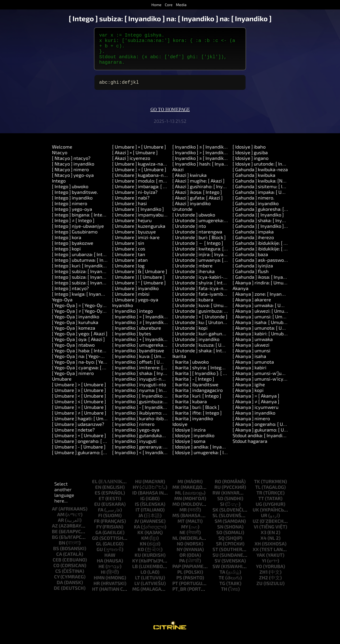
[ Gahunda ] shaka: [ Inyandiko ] (266, 227)
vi (256, 533)
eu (97, 511)
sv (218, 567)
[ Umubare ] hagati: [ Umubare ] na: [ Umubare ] (102, 425)
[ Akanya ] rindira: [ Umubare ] (264, 289)
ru (218, 494)
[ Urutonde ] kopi (190, 334)
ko (141, 556)
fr (97, 528)
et (102, 505)
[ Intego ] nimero (70, 210)
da (60, 589)
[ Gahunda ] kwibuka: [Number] (265, 187)
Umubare (62, 385)
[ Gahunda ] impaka (253, 238)
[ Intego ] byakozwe (73, 249)
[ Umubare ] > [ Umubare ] (79, 391)
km (145, 544)
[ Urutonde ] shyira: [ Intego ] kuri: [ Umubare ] (221, 289)
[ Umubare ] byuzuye (134, 238)
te (221, 584)
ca (59, 561)
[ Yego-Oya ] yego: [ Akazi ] (80, 340)
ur (264, 522)
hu (138, 488)
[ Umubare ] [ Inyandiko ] (138, 216)
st (215, 556)
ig (142, 505)
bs (56, 555)
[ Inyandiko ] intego (132, 317)
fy (99, 533)
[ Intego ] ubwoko (70, 193)
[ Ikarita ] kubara (190, 408)
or (183, 561)
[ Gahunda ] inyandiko (256, 210)
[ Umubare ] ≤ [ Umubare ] (79, 408)
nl (175, 544)
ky (135, 567)
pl (180, 578)
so (219, 539)
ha (100, 567)
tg (222, 590)
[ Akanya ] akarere (252, 306)
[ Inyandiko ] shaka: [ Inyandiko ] (146, 380)
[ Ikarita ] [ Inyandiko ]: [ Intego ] (206, 380)
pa (182, 567)
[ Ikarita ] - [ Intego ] (193, 385)
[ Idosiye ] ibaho (249, 153)
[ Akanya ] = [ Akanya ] (256, 402)
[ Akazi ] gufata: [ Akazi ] (198, 204)
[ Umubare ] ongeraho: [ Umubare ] (89, 448)
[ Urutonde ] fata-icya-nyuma (204, 295)
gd (95, 544)
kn (143, 550)
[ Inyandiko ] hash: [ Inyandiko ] (205, 170)
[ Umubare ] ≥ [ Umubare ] (79, 397)
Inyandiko (123, 312)
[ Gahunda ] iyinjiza (253, 272)
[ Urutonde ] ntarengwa (197, 238)
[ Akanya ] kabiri (249, 374)
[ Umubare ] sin (128, 249)
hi (103, 578)
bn (62, 549)
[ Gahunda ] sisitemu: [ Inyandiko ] (268, 193)
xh (258, 550)
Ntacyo (60, 159)
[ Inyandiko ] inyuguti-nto (139, 391)
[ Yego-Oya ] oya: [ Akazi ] (78, 346)
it (138, 516)
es (98, 499)
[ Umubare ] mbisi (131, 300)
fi (100, 522)
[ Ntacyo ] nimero (70, 176)
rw (216, 499)
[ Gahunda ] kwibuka (254, 182)
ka (137, 533)
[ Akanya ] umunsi (251, 357)
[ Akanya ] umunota (253, 368)
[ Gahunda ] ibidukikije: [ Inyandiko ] (270, 249)
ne (183, 539)
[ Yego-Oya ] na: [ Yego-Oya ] (82, 363)
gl (99, 550)
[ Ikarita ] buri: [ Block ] (196, 414)
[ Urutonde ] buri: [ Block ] (199, 244)
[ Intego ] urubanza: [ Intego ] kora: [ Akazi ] (97, 261)
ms (176, 522)
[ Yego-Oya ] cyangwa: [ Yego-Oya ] (89, 374)
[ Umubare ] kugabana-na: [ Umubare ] (153, 182)
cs (58, 578)
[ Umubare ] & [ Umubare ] (140, 278)
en (98, 494)
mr (183, 516)
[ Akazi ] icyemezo (131, 165)
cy (57, 583)
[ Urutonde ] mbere (192, 272)
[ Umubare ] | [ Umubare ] (138, 283)
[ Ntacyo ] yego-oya (73, 182)
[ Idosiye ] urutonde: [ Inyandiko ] (267, 170)
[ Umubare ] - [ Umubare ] (79, 453)
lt (138, 584)
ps (179, 584)
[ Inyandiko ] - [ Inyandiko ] (140, 414)
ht (95, 595)
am (61, 521)
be (55, 538)
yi (264, 567)
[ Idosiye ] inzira (189, 436)
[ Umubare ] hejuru (132, 227)
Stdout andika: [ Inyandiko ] (261, 442)
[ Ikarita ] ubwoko (191, 368)
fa (101, 516)
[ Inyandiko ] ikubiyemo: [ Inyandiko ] (151, 419)
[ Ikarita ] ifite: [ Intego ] (197, 419)
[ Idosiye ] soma (189, 448)
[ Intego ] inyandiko (72, 204)
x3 (263, 539)
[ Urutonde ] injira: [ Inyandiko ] (205, 261)
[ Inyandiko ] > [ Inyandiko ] (201, 159)
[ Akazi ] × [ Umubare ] (135, 159)
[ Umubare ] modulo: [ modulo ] (145, 187)
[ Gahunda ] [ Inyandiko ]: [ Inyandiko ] (272, 233)
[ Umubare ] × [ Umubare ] (139, 153)
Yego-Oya (62, 306)
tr (259, 499)
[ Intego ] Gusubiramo (75, 238)
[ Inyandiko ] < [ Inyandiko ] (140, 459)
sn (220, 533)
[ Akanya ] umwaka (253, 346)
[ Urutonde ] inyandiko (196, 346)
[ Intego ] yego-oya (72, 216)
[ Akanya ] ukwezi (251, 351)
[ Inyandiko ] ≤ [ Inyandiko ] (201, 153)
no (180, 550)
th (224, 595)
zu (259, 590)
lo (143, 578)
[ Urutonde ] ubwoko (194, 221)
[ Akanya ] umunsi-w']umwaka (265, 380)
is (137, 511)
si (222, 511)
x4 (263, 544)
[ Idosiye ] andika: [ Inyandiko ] (204, 453)
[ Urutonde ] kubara (193, 306)
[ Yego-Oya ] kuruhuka (75, 329)
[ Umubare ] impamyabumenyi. (145, 221)
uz (256, 528)
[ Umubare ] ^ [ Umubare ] (139, 289)
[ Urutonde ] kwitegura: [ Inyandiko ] (210, 255)
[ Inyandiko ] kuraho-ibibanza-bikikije (151, 425)
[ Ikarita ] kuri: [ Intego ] (197, 402)
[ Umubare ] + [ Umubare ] (79, 442)
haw (110, 561)
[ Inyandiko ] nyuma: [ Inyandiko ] (147, 397)
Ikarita (179, 363)
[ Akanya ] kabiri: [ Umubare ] (263, 340)
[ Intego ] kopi (66, 255)
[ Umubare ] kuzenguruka (139, 233)
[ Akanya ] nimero (251, 425)
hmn (99, 584)
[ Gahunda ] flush (251, 278)
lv (137, 590)
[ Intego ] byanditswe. (75, 199)
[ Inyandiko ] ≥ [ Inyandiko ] (201, 165)
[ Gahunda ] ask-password (260, 266)
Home (156, 5)
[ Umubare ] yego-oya (135, 306)
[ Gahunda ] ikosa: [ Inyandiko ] (265, 283)
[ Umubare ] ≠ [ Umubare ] (79, 419)
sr (219, 550)
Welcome (62, 153)
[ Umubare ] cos (129, 255)
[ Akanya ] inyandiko (254, 419)
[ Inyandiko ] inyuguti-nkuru (142, 385)
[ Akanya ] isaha (249, 363)
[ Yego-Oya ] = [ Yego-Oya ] (80, 312)
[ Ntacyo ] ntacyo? (71, 165)
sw (216, 573)
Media (181, 5)
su (216, 561)
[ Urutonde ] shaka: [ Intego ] (202, 357)
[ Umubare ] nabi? (131, 204)
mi (180, 488)
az (55, 532)
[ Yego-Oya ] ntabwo (73, 351)
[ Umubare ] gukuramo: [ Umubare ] (89, 459)
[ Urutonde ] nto (189, 233)
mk (176, 494)
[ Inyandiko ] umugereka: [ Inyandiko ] (152, 351)
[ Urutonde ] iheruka (193, 278)
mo (176, 511)
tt (261, 505)
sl (215, 522)
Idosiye (180, 431)
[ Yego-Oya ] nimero (73, 380)
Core (169, 5)
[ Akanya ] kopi (248, 397)
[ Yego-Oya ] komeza (74, 334)
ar (61, 527)
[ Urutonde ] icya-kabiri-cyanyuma (209, 283)
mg (136, 595)
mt (181, 528)
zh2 (263, 584)
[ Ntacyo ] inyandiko (73, 170)
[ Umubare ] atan (130, 266)
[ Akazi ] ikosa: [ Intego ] (197, 199)
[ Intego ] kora (67, 244)
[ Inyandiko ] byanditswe (138, 357)
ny (180, 556)
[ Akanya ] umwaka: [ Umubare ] (266, 312)
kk (140, 539)
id (135, 499)
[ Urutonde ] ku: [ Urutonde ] (202, 329)
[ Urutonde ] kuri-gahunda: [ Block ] (209, 340)
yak (261, 561)
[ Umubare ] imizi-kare (136, 244)
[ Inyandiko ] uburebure (137, 334)
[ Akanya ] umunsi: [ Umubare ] (265, 323)
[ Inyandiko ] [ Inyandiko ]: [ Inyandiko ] (153, 402)
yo (259, 573)
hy (136, 494)
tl (258, 494)
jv (137, 528)
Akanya (240, 295)
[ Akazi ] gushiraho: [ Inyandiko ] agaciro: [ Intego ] (225, 193)
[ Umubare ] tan (129, 261)
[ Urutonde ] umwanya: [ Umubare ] (210, 266)
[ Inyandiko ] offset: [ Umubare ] (145, 368)
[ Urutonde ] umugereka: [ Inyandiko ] (212, 227)
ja (141, 522)
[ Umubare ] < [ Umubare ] (79, 402)
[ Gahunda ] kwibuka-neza (260, 176)
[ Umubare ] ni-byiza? (135, 199)
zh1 (264, 578)
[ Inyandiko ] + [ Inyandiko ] (140, 346)
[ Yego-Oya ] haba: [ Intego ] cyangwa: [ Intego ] (102, 357)
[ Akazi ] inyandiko (191, 210)
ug (259, 511)
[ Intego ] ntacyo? (70, 295)
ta (222, 578)
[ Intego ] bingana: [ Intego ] (81, 221)
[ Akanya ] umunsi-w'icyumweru (267, 385)
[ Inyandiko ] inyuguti (134, 448)
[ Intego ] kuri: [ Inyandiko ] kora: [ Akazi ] (94, 272)
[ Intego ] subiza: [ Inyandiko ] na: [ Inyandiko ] (100, 283)
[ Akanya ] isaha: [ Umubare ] (263, 329)
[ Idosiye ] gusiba (250, 159)
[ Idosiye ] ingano (251, 165)
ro (218, 488)
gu (100, 556)
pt (175, 590)
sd (220, 505)
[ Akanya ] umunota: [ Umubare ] (267, 334)
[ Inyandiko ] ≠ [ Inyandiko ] (140, 329)
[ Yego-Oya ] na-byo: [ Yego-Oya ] (87, 368)
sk (215, 516)
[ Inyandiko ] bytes (132, 340)
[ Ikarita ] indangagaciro (198, 397)
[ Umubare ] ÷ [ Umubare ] (139, 176)
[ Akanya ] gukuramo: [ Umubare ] (268, 436)
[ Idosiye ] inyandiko (193, 442)
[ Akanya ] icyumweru (255, 414)
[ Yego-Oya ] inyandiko (76, 323)
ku (138, 561)
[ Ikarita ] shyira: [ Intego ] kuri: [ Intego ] (215, 374)
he (102, 573)
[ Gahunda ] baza (250, 261)
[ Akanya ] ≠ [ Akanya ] (256, 408)
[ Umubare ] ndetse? (73, 436)
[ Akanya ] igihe (249, 391)
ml (178, 499)
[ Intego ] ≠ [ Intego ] (73, 227)
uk (256, 516)
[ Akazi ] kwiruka (189, 182)
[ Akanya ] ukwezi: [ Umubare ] (264, 317)
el (95, 488)
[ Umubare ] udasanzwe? (78, 431)
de (57, 594)
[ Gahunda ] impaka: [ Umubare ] (267, 199)
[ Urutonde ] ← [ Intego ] (198, 249)
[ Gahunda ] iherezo (253, 244)
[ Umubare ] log (128, 272)
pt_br (179, 595)
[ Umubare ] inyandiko (135, 295)
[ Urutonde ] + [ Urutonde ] (200, 323)
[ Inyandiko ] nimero (133, 431)
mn (178, 505)
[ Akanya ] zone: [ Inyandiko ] (263, 300)
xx (256, 556)
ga (98, 539)
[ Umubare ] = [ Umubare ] (79, 414)
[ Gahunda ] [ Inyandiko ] (258, 221)
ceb (57, 566)
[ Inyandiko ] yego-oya (136, 436)
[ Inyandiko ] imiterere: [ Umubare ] (149, 374)
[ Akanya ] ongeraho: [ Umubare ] (267, 431)
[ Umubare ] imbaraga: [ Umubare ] (149, 193)
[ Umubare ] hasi (130, 210)
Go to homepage (170, 116)
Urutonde (182, 216)
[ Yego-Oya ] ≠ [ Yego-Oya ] (80, 317)
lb (135, 573)
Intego (59, 187)
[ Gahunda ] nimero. (253, 204)
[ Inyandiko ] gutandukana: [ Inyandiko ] (154, 442)
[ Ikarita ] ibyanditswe (195, 391)
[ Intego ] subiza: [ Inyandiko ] (83, 278)
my (185, 533)
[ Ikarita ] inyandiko (193, 425)
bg (55, 544)
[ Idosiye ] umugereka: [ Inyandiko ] (209, 459)
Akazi (178, 176)
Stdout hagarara (250, 448)
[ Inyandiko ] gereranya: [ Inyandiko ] (151, 453)
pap (177, 573)
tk (257, 488)
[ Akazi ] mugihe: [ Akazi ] (198, 187)
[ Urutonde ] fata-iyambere (201, 300)
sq (221, 544)
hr (97, 590)
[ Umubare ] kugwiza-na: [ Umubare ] (151, 170)
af (55, 515)
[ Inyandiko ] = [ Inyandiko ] (140, 323)
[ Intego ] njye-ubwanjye (78, 233)
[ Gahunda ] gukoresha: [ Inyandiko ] (270, 216)
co (56, 572)
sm (218, 528)
